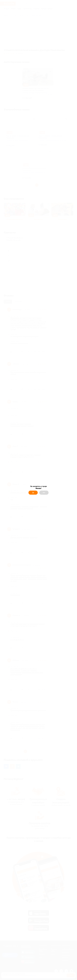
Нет (44, 493)
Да (33, 493)
